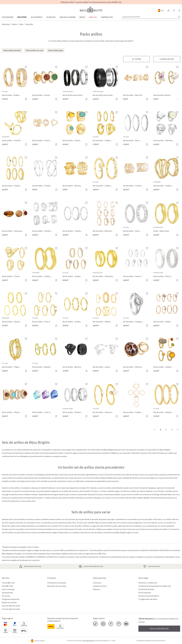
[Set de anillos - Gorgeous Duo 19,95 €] (136, 310)
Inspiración (107, 17)
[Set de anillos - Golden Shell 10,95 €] (136, 400)
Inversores (97, 583)
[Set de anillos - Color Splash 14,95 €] (46, 400)
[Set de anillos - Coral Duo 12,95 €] (136, 174)
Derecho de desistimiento (149, 596)
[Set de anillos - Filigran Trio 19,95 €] (15, 355)
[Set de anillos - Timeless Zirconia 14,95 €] (76, 219)
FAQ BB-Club (7, 586)
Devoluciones (7, 593)
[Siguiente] (177, 429)
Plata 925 (51, 17)
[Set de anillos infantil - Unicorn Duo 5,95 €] (167, 83)
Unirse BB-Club (8, 583)
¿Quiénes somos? (100, 586)
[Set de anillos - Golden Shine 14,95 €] (167, 174)
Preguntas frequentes (11, 599)
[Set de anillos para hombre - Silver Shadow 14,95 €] (76, 83)
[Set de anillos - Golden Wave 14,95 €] (46, 265)
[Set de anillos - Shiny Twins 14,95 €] (167, 265)
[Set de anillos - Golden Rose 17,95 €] (106, 129)
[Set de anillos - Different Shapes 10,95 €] (106, 310)
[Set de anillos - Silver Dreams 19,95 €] (136, 219)
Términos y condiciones (148, 583)
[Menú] (137, 59)
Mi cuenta (6, 596)
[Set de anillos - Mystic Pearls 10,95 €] (46, 129)
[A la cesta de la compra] (147, 99)
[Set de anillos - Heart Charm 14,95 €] (136, 265)
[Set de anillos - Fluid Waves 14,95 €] (15, 129)
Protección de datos (146, 589)
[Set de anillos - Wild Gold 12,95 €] (136, 355)
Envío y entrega (8, 589)
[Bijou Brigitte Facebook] (111, 624)
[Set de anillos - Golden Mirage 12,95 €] (15, 174)
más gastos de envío (89, 641)
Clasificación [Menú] (167, 59)
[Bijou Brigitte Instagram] (103, 624)
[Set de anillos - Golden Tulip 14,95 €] (106, 174)
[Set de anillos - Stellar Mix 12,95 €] (167, 310)
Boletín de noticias (9, 602)
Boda (82, 17)
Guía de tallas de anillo (11, 606)
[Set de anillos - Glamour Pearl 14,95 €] (106, 400)
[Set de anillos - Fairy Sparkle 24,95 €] (46, 310)
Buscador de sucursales (57, 586)
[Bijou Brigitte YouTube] (126, 624)
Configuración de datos (148, 599)
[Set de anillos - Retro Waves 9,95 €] (136, 83)
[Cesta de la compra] (179, 10)
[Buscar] (179, 17)
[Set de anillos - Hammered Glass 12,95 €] (15, 219)
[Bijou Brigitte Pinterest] (118, 624)
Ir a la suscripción (159, 629)
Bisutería (22, 17)
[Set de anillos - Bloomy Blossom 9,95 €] (76, 174)
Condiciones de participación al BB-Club (155, 586)
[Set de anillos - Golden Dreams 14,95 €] (76, 310)
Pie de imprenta (145, 593)
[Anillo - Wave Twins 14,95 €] (167, 219)
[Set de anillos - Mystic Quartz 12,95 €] (46, 83)
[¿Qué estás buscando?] (151, 17)
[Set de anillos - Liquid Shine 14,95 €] (106, 355)
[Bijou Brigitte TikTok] (96, 624)
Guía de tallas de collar (11, 609)
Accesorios (37, 17)
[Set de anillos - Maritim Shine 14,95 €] (46, 219)
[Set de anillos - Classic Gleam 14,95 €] (15, 265)
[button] (168, 10)
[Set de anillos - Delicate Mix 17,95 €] (15, 310)
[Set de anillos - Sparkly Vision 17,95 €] (167, 400)
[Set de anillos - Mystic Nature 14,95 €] (15, 400)
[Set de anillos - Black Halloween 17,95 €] (76, 355)
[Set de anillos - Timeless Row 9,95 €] (46, 174)
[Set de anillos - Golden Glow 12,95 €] (167, 355)
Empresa (96, 589)
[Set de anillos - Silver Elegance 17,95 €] (136, 129)
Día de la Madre (68, 17)
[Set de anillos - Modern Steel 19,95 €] (76, 400)
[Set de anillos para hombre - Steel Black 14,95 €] (106, 83)
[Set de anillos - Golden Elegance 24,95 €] (76, 265)
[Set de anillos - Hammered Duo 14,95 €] (106, 265)
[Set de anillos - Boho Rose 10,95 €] (106, 219)
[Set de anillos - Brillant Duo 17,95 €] (15, 83)
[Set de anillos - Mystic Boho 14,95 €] (76, 129)
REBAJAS (93, 17)
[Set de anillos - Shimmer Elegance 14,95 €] (167, 129)
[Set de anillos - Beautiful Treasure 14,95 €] (46, 355)
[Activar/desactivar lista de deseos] (26, 67)
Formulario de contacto (57, 583)
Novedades (8, 17)
